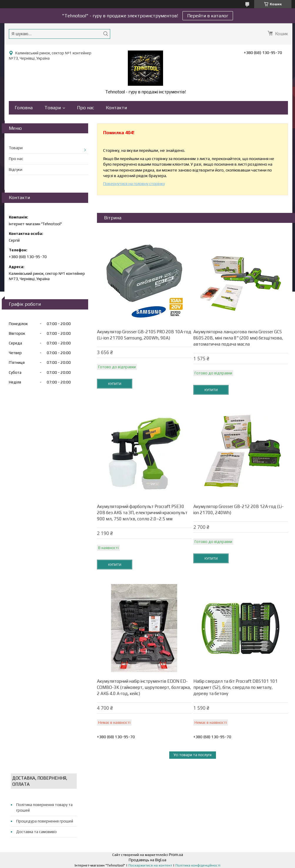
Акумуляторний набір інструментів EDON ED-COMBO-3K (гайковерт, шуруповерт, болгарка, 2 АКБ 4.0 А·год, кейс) (144, 687)
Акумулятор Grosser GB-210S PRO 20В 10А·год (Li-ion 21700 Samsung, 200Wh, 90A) (144, 335)
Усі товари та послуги (193, 755)
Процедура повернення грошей (45, 821)
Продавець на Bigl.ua (147, 860)
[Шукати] (105, 34)
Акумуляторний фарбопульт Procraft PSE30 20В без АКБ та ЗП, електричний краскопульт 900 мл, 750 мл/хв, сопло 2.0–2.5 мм (142, 513)
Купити (115, 384)
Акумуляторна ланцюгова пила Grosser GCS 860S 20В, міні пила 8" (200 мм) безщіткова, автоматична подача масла (238, 338)
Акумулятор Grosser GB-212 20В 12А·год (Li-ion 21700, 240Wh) (238, 509)
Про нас (86, 108)
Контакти (116, 108)
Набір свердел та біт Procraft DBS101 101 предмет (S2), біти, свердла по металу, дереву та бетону (236, 687)
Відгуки (16, 169)
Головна (24, 108)
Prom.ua (176, 855)
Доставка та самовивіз (36, 832)
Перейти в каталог (208, 16)
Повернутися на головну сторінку (134, 184)
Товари (53, 108)
